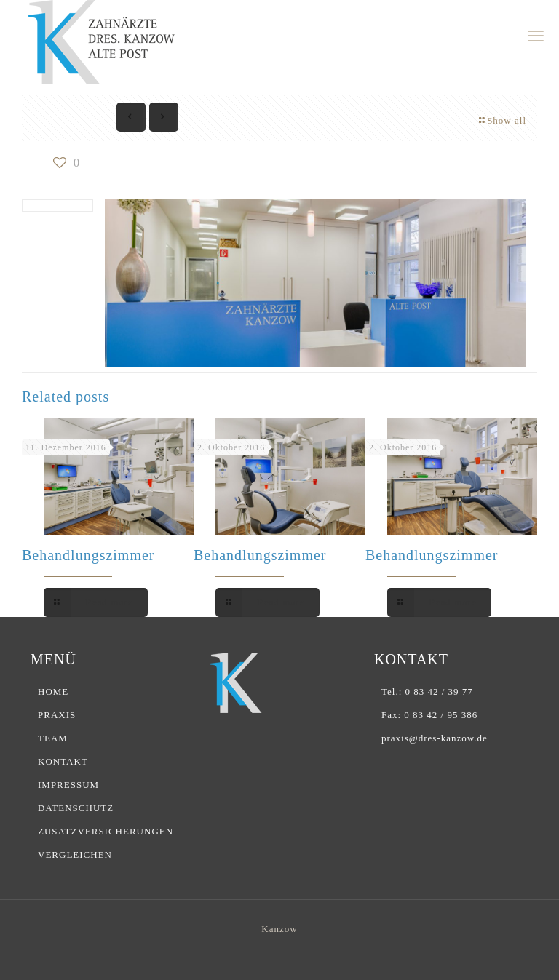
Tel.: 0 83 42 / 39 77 (427, 692)
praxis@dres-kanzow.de (435, 738)
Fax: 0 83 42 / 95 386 (429, 715)
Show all (502, 120)
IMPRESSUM (68, 785)
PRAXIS (57, 715)
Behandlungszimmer (88, 555)
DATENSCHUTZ (76, 808)
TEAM (53, 738)
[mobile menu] (536, 36)
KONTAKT (63, 761)
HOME (53, 692)
